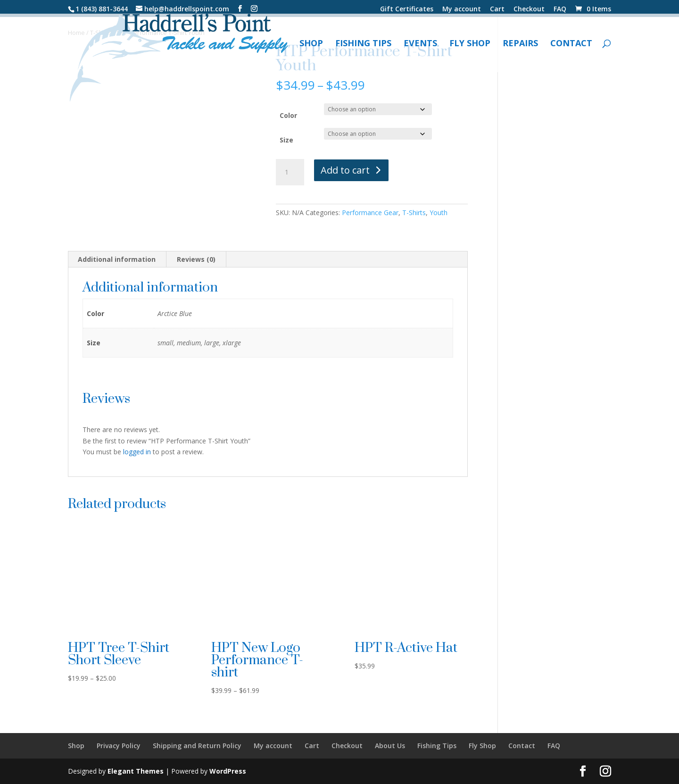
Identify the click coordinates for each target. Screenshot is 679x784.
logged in (137, 452)
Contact (571, 44)
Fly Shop (470, 44)
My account (462, 9)
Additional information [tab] (117, 259)
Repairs (520, 44)
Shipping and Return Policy (197, 746)
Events (420, 44)
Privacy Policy (119, 746)
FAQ (560, 9)
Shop (311, 44)
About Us (390, 746)
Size (286, 140)
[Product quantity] (290, 172)
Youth (439, 213)
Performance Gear (370, 213)
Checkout (529, 9)
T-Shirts (414, 213)
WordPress (228, 771)
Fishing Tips (363, 44)
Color (288, 115)
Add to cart (345, 170)
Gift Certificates (407, 9)
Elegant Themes (136, 771)
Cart (497, 9)
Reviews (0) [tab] (196, 259)
